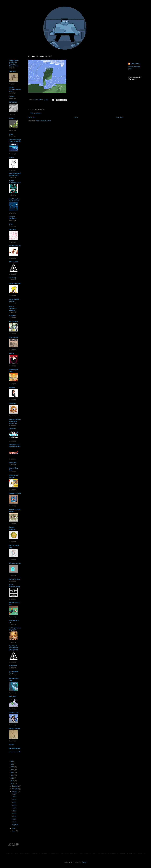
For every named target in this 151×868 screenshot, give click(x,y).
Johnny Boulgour (15, 563)
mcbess (12, 745)
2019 (12, 761)
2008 (12, 784)
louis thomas (13, 321)
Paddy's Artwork (15, 729)
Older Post (119, 117)
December (16, 786)
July (14, 828)
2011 (12, 775)
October (15, 792)
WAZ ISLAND (13, 262)
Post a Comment (36, 113)
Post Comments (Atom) (44, 121)
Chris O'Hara (135, 64)
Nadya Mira (13, 463)
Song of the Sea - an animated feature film (15, 421)
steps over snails (15, 752)
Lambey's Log (14, 712)
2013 (12, 770)
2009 (12, 781)
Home (76, 117)
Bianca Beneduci (15, 748)
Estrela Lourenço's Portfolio (13, 309)
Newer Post (32, 117)
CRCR (11, 224)
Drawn (11, 134)
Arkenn (11, 158)
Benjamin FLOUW (15, 493)
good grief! (13, 696)
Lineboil (12, 97)
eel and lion (13, 666)
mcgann (12, 118)
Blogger (84, 862)
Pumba (11, 353)
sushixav (12, 387)
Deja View (12, 71)
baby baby (15, 825)
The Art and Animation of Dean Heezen (13, 648)
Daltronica (12, 429)
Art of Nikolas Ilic (15, 246)
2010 (12, 778)
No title (14, 794)
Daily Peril (12, 230)
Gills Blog (12, 403)
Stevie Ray (13, 278)
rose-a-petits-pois (15, 283)
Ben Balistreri (14, 337)
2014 (12, 767)
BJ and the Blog (14, 579)
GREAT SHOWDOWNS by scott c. (15, 89)
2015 (12, 764)
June (14, 831)
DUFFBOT (12, 316)
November (16, 789)
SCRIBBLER (13, 102)
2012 (12, 773)
